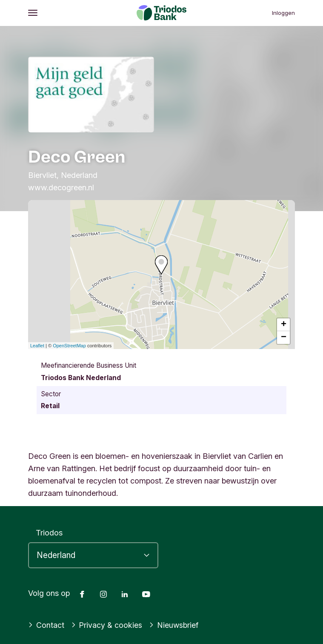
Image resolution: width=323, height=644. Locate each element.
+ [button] (284, 325)
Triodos (49, 532)
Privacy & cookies (107, 625)
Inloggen (283, 13)
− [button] (284, 338)
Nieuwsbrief (174, 625)
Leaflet (37, 346)
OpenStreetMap (69, 346)
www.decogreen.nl (61, 187)
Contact (46, 625)
